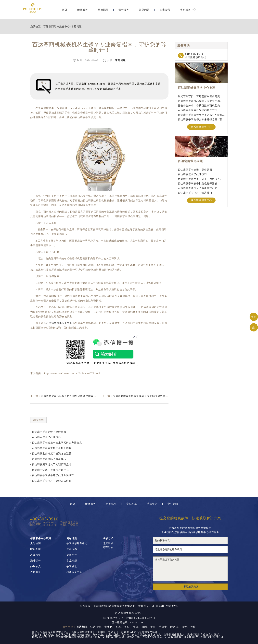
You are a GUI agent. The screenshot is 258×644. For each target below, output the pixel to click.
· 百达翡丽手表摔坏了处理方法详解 (51, 481)
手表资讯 (72, 566)
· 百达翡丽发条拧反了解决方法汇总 (51, 454)
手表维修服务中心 (77, 543)
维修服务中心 (74, 572)
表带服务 (36, 572)
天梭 (193, 627)
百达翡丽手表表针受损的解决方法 (198, 110)
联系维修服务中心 (201, 127)
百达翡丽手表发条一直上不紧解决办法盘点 (201, 179)
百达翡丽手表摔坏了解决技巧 (195, 193)
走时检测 (36, 543)
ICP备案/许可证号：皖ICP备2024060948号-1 (129, 618)
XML (175, 606)
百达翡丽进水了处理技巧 (192, 174)
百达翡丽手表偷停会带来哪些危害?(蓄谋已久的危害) (201, 119)
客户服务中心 (188, 11)
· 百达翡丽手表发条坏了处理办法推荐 (52, 475)
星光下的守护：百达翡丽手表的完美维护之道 (201, 96)
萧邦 (153, 627)
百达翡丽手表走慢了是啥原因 (195, 170)
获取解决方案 (191, 587)
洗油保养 (36, 561)
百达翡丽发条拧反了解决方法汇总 (198, 188)
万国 (144, 627)
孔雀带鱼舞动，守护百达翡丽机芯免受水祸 (201, 106)
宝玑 (136, 627)
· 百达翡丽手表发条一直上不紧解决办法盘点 (56, 443)
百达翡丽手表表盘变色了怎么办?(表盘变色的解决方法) (201, 115)
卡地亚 (108, 627)
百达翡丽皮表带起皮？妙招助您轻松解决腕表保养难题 (72, 396)
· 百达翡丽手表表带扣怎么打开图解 (51, 448)
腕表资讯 (165, 11)
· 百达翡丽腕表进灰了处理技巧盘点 (51, 464)
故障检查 (36, 555)
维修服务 (83, 11)
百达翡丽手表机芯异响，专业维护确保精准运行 (201, 101)
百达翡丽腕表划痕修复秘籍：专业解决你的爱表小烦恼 (144, 396)
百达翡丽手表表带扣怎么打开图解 (198, 184)
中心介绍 (173, 504)
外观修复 (36, 566)
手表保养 (72, 549)
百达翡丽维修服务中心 (57, 27)
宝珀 (127, 627)
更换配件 (103, 11)
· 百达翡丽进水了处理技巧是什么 (50, 470)
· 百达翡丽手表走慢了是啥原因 (48, 432)
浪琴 (184, 627)
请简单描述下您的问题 (190, 569)
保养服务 (124, 11)
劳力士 (163, 627)
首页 (65, 11)
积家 (118, 627)
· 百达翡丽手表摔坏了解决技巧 (48, 459)
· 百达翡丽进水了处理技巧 (46, 437)
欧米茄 (174, 627)
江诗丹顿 (96, 627)
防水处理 (36, 549)
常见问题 (144, 11)
